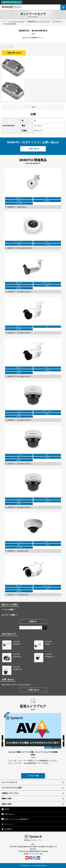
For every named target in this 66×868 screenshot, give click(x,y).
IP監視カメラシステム (10, 793)
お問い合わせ (33, 149)
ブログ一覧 (33, 776)
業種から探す (7, 798)
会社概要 (7, 829)
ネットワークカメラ (9, 782)
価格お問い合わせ (14, 53)
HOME (5, 809)
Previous (2, 741)
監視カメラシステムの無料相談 (15, 819)
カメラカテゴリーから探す (12, 788)
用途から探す (7, 804)
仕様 (33, 107)
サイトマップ (8, 824)
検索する (33, 621)
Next (64, 741)
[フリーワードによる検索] (31, 628)
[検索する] (44, 628)
